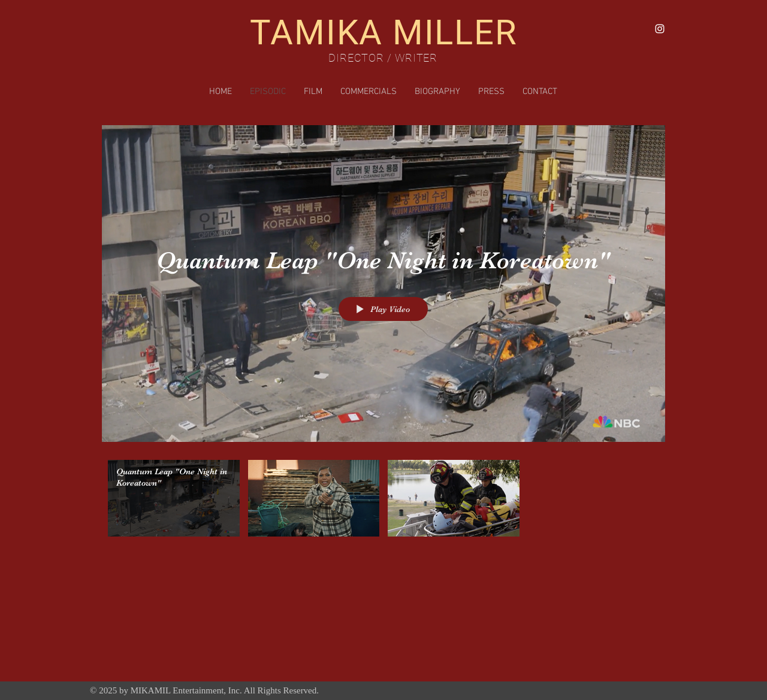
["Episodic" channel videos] (383, 501)
